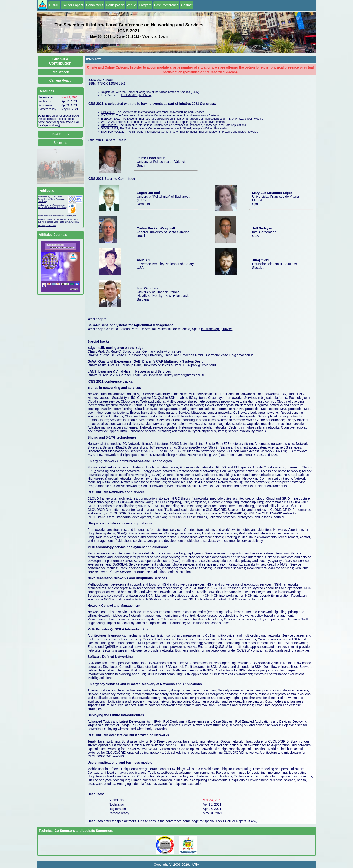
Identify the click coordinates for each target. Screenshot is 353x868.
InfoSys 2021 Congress (197, 104)
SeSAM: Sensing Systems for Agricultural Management (130, 325)
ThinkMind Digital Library (136, 95)
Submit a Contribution (60, 61)
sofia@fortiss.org (169, 351)
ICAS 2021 (108, 115)
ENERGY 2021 (110, 119)
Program (145, 5)
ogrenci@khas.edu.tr (189, 375)
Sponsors (60, 143)
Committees (95, 5)
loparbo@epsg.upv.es (217, 329)
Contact (187, 5)
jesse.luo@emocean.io (237, 355)
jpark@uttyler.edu (203, 365)
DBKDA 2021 (109, 125)
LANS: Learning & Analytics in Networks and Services (129, 371)
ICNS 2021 (108, 112)
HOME (54, 5)
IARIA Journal (73, 222)
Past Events (60, 134)
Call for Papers (73, 5)
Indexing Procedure (47, 226)
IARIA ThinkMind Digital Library (52, 207)
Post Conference (166, 5)
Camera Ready (60, 80)
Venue (131, 5)
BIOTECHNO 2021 (113, 132)
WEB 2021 (108, 122)
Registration (60, 72)
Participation (115, 5)
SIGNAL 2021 (110, 128)
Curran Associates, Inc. (66, 216)
